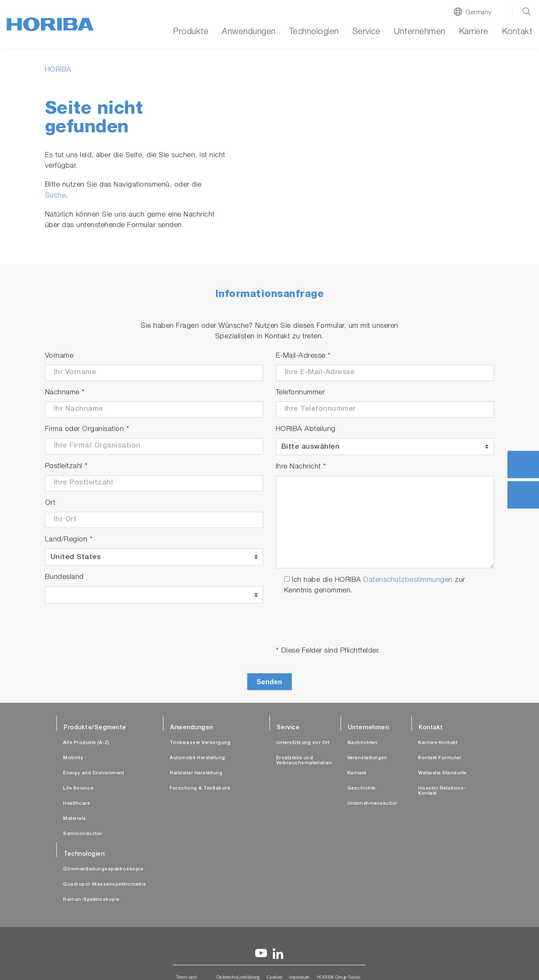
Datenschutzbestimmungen (408, 580)
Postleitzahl (67, 467)
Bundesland (64, 577)
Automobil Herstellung (197, 758)
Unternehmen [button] (420, 32)
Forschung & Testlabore (200, 789)
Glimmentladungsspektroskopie (103, 869)
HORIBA (58, 70)
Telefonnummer (300, 393)
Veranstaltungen (367, 758)
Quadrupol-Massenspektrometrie (105, 885)
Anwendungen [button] (249, 32)
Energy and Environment (93, 773)
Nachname (65, 393)
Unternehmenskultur (372, 804)
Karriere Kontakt (438, 743)
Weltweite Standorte (442, 773)
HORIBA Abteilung (306, 430)
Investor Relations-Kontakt (442, 791)
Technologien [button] (314, 32)
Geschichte (362, 789)
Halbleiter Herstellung (196, 773)
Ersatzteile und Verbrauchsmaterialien (304, 761)
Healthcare (76, 804)
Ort (50, 503)
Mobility (73, 758)
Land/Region (69, 540)
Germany (479, 13)
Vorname (59, 356)
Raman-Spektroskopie (91, 900)
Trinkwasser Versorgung (200, 743)
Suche (56, 196)
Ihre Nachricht (301, 467)
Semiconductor (83, 834)
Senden (270, 682)
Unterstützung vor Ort (303, 743)
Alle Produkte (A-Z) (86, 743)
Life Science (78, 789)
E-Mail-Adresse (303, 356)
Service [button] (367, 32)
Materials (75, 819)
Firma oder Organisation (87, 430)
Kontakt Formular (440, 758)
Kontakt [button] (517, 32)
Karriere (474, 32)
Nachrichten (363, 743)
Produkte (191, 32)
